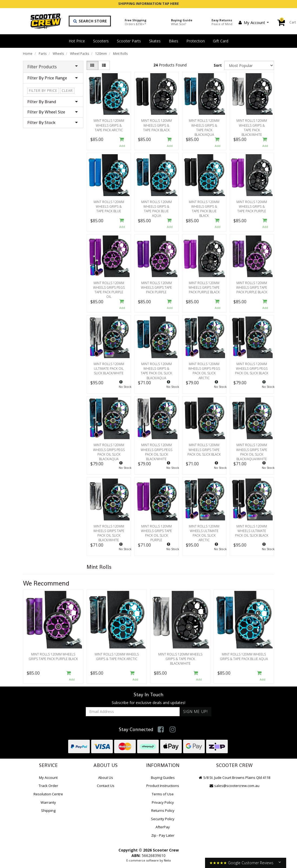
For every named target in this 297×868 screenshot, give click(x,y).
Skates (155, 41)
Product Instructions (163, 786)
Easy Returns (222, 22)
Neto (167, 860)
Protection (196, 41)
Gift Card (221, 41)
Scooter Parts (129, 41)
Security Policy (163, 819)
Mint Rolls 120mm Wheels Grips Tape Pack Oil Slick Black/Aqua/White (252, 450)
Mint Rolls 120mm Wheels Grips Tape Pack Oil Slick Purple (156, 531)
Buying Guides (163, 778)
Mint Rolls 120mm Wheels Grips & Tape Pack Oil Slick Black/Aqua (156, 369)
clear (67, 91)
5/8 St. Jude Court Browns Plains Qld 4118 (234, 778)
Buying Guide (182, 22)
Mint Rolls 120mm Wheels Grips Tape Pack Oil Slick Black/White (109, 531)
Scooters (101, 41)
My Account (253, 22)
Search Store (90, 21)
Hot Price (77, 41)
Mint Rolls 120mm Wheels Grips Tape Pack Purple (156, 287)
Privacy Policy (163, 802)
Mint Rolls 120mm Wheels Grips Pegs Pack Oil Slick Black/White (156, 450)
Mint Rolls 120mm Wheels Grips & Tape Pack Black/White (252, 126)
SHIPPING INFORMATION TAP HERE (148, 4)
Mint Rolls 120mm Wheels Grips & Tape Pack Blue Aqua (156, 207)
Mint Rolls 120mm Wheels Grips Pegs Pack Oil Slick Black (252, 369)
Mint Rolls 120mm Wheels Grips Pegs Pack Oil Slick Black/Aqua (109, 450)
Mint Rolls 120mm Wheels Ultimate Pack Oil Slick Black (252, 531)
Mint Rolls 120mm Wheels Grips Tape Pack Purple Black (204, 287)
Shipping (48, 810)
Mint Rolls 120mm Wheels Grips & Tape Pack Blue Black (204, 207)
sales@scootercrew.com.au (234, 786)
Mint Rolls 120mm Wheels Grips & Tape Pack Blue (109, 206)
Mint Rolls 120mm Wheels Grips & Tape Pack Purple (252, 206)
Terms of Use (163, 794)
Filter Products (53, 67)
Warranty (48, 802)
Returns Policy (163, 810)
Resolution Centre (48, 794)
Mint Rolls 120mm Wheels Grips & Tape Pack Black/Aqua (204, 126)
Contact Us (106, 786)
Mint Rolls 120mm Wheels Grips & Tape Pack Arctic (109, 125)
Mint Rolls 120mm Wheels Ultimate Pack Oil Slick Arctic (204, 531)
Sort (218, 65)
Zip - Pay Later (163, 835)
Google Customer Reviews (251, 863)
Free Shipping (136, 22)
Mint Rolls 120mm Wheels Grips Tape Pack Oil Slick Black (204, 450)
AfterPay (163, 827)
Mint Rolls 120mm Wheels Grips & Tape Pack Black (156, 125)
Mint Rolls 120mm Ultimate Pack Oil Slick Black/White (109, 369)
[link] (161, 729)
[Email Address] (133, 712)
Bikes (174, 41)
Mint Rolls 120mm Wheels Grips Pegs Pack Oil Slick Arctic (204, 369)
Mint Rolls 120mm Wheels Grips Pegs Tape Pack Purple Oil (109, 288)
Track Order (48, 786)
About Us (106, 778)
